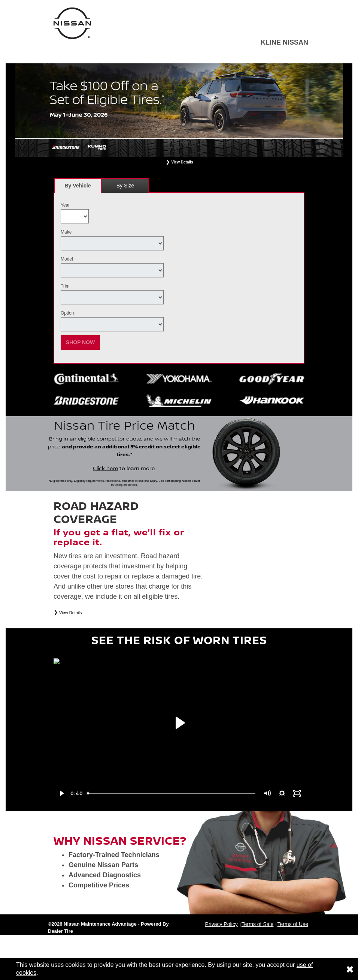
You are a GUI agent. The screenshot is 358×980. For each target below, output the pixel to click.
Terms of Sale (258, 924)
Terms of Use (293, 924)
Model (67, 259)
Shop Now (81, 342)
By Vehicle (78, 188)
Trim (65, 286)
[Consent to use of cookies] (350, 969)
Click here (105, 469)
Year (65, 205)
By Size (125, 186)
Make (66, 232)
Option (67, 313)
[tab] (78, 185)
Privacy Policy (222, 924)
